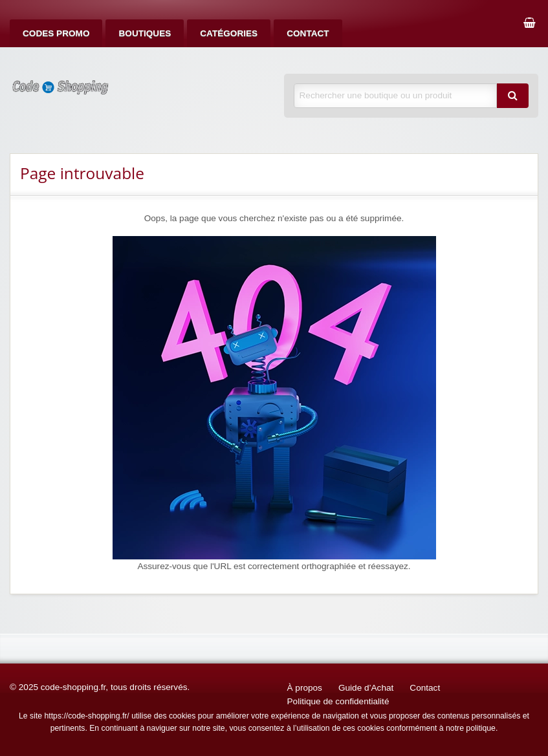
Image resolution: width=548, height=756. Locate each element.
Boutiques (145, 33)
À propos (305, 688)
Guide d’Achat (366, 688)
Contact (308, 33)
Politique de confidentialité (338, 701)
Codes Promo (56, 33)
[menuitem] (56, 33)
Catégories (229, 33)
